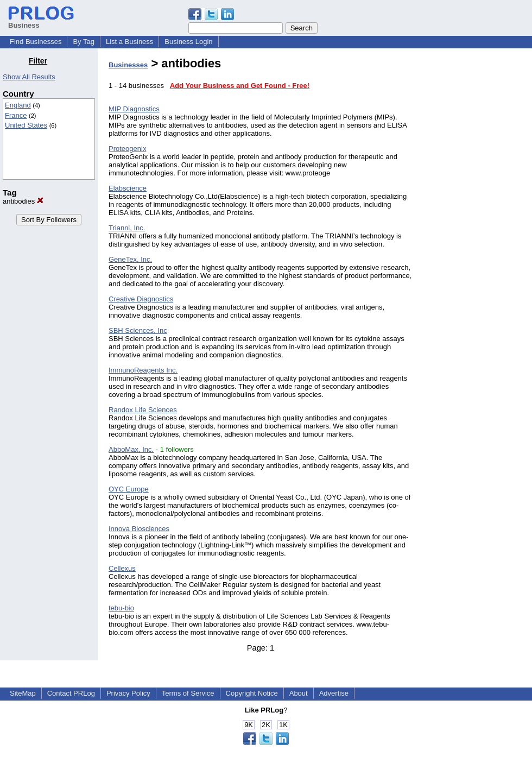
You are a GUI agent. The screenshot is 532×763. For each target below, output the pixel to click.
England (18, 105)
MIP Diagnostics (134, 109)
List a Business (129, 42)
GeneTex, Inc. (130, 259)
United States (26, 125)
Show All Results (29, 77)
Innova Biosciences (139, 529)
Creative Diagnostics (141, 299)
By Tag (84, 42)
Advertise (334, 693)
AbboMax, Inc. (131, 449)
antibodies (23, 201)
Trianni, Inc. (127, 228)
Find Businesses (36, 42)
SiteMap (23, 693)
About (299, 693)
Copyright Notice (252, 693)
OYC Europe (129, 489)
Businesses (128, 65)
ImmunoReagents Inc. (143, 370)
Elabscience (128, 188)
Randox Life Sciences (143, 410)
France (16, 115)
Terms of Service (188, 693)
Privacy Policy (128, 693)
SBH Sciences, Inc (138, 330)
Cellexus (122, 568)
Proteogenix (127, 149)
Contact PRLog (71, 693)
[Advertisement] (477, 219)
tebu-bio (121, 608)
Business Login (188, 42)
